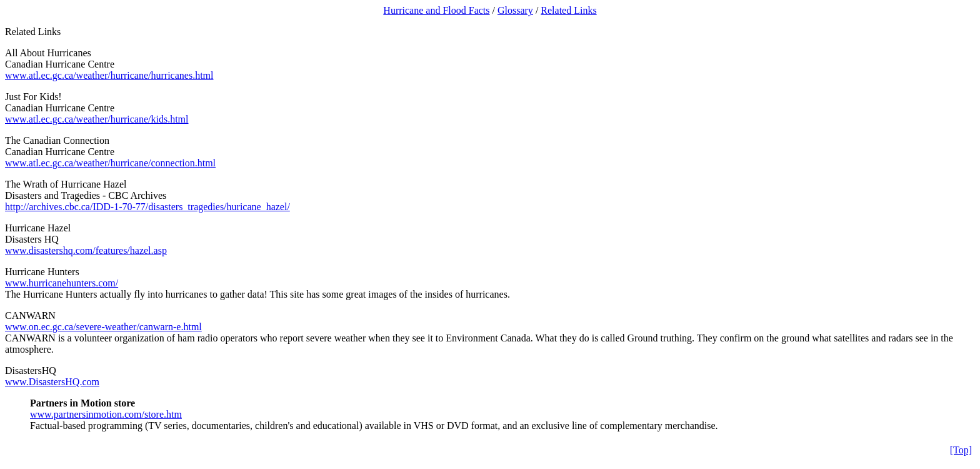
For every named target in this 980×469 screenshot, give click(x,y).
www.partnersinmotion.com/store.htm (106, 414)
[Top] (961, 450)
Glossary (515, 10)
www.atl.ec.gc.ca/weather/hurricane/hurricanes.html (109, 75)
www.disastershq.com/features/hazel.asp (86, 250)
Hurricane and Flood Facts (436, 10)
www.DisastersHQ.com (52, 382)
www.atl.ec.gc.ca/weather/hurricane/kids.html (97, 119)
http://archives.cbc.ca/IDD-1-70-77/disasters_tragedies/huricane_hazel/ (147, 207)
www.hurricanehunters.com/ (62, 283)
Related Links (568, 10)
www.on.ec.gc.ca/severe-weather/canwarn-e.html (103, 327)
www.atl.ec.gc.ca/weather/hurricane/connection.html (110, 163)
